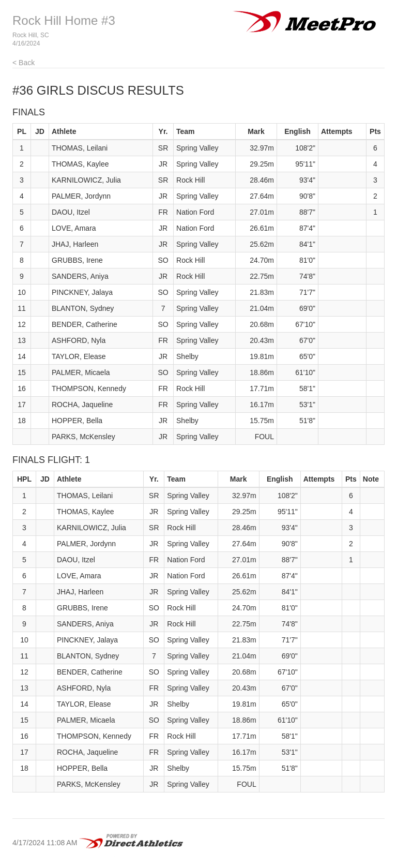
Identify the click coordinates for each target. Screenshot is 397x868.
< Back (24, 63)
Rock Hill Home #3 (64, 20)
